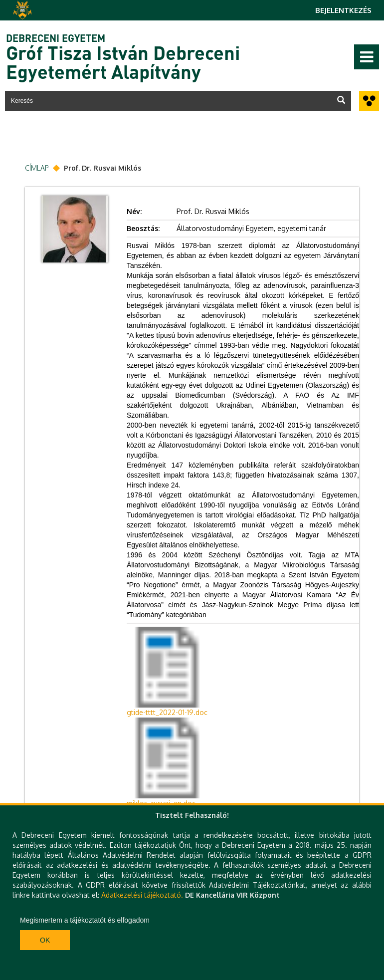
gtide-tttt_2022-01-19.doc (167, 712)
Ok (45, 940)
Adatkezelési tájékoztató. (142, 895)
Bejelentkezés (343, 10)
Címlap (37, 168)
